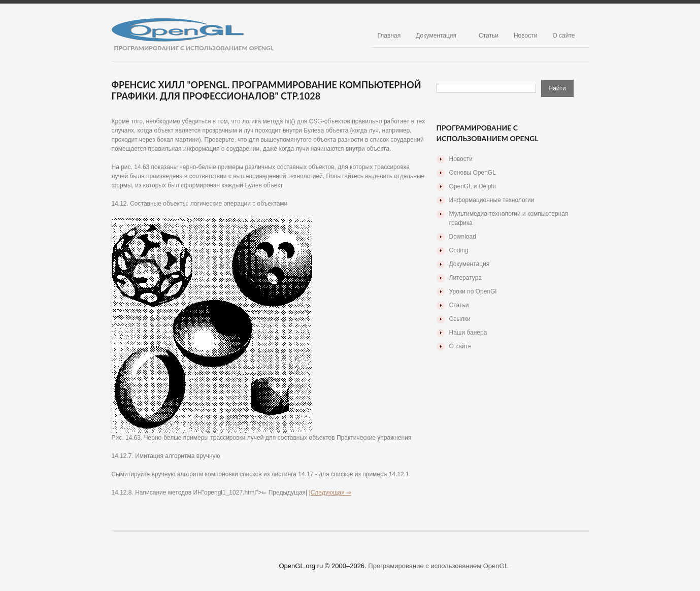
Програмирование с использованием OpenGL (438, 566)
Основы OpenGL (473, 173)
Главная (389, 36)
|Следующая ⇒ (330, 492)
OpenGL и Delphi (473, 186)
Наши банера (468, 333)
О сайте (563, 36)
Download (463, 237)
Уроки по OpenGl (473, 291)
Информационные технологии (492, 200)
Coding (459, 250)
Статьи (489, 36)
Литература (466, 278)
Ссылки (460, 319)
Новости (525, 36)
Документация (436, 36)
